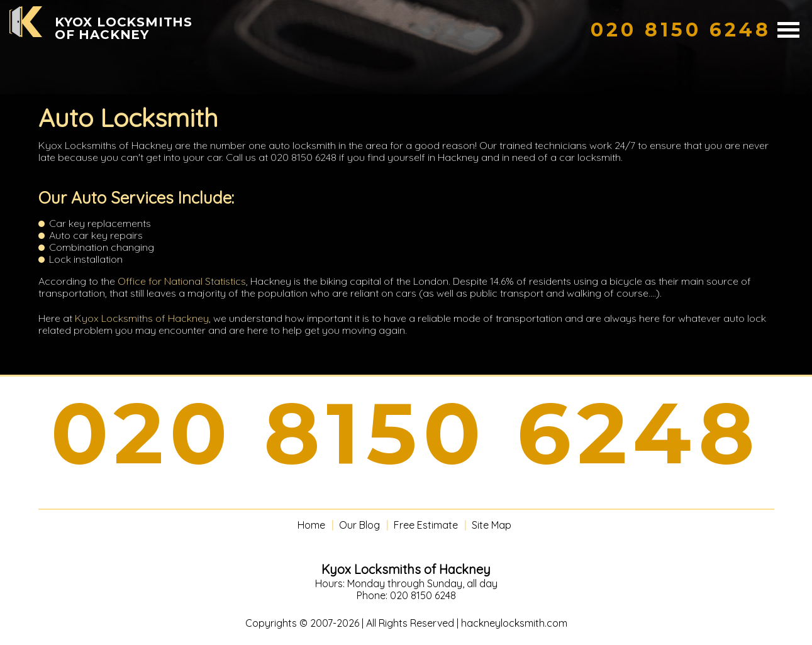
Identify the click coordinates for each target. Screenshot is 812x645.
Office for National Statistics (182, 281)
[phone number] (681, 30)
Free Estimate (426, 525)
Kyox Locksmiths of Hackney (142, 318)
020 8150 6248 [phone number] (406, 433)
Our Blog (359, 525)
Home (311, 525)
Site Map (492, 525)
